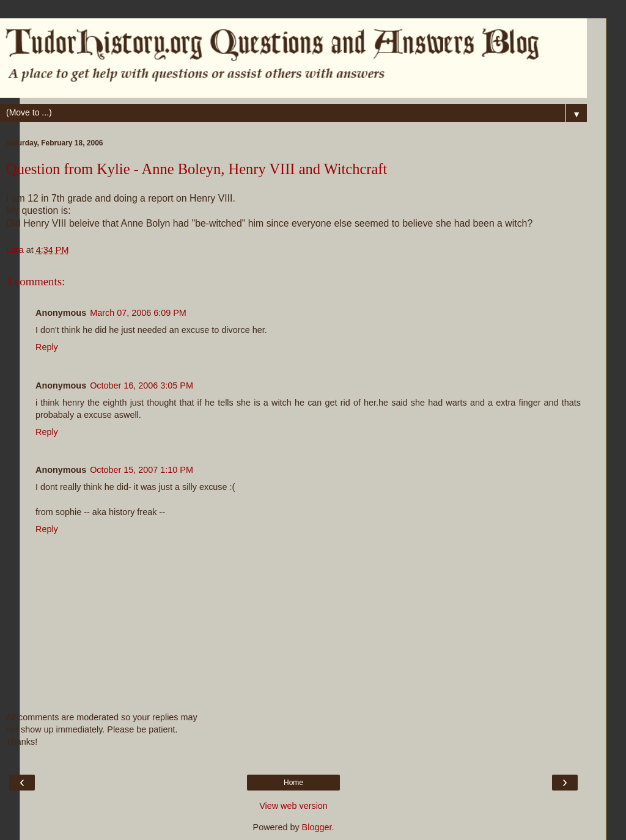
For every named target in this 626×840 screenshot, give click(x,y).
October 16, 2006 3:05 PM (142, 385)
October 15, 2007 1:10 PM (142, 470)
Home (293, 783)
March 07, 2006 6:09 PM (138, 313)
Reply (47, 347)
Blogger (317, 827)
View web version (293, 806)
